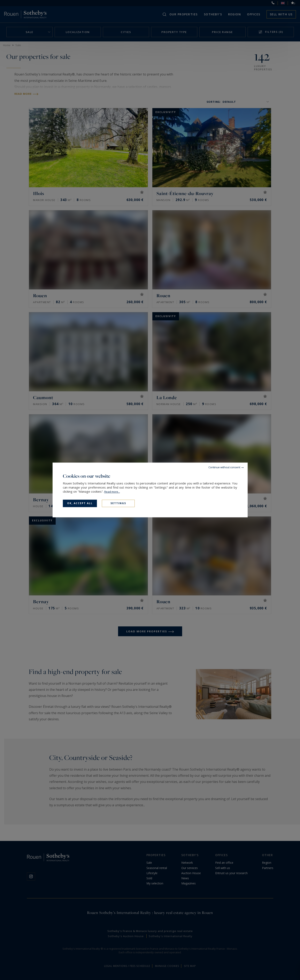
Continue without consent (224, 467)
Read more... (112, 492)
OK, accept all (80, 503)
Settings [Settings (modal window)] (118, 503)
